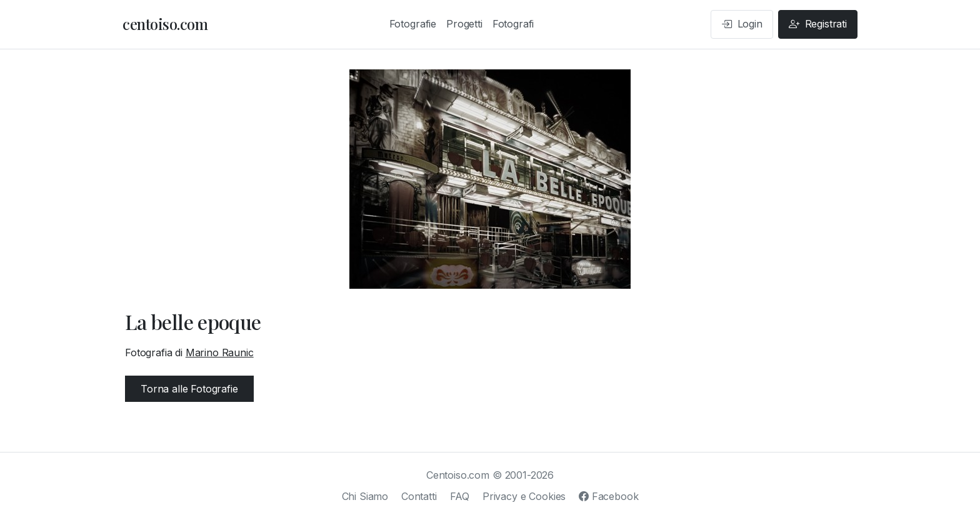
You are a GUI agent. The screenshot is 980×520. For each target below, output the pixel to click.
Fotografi (513, 24)
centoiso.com (165, 24)
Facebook (608, 496)
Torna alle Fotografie (189, 389)
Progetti (464, 24)
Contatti (419, 496)
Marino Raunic (220, 352)
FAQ (460, 496)
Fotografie (413, 24)
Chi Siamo (365, 496)
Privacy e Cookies (524, 496)
